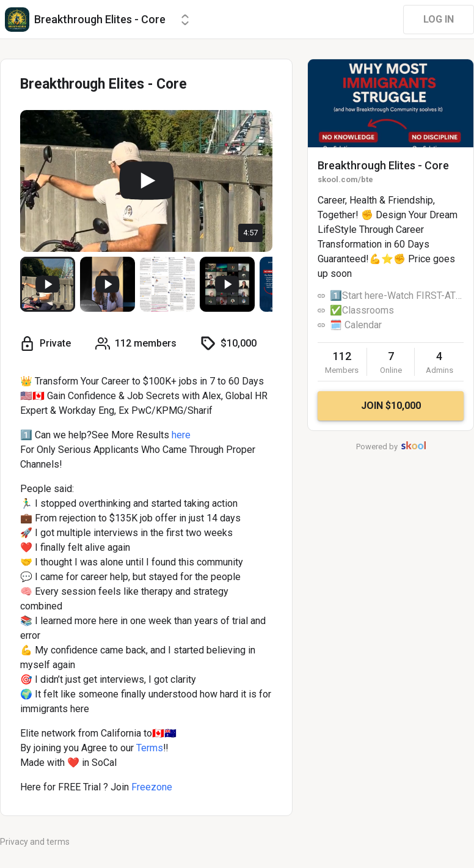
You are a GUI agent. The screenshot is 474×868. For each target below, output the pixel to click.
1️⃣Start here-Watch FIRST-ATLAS (397, 296)
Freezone (152, 787)
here (181, 435)
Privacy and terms (35, 842)
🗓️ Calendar (356, 325)
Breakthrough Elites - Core (383, 165)
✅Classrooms (362, 310)
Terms (150, 748)
